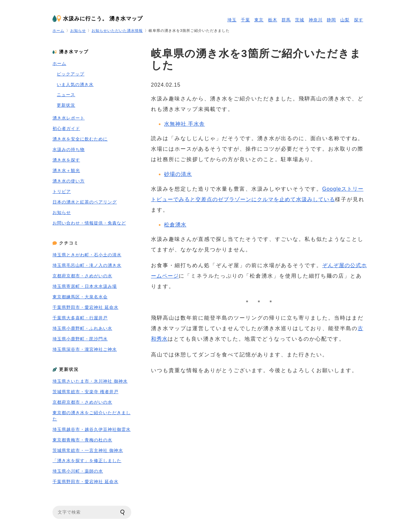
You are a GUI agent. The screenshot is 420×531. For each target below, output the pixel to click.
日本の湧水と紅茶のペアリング (85, 202)
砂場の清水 (178, 174)
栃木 (273, 20)
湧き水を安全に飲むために (80, 139)
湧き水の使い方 (69, 181)
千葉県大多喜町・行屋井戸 (80, 318)
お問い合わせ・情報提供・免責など (89, 223)
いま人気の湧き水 (75, 85)
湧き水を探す (66, 160)
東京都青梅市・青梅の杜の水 (82, 440)
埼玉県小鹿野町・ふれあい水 (82, 328)
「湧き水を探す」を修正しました (87, 461)
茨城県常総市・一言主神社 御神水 (88, 450)
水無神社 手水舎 (184, 124)
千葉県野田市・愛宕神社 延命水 (85, 307)
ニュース (66, 95)
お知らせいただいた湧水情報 (117, 31)
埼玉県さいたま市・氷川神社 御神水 (90, 381)
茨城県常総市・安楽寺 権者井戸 (85, 392)
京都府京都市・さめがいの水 (82, 276)
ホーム (58, 31)
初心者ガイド (66, 128)
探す (359, 20)
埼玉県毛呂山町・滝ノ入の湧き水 (87, 265)
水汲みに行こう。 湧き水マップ (103, 19)
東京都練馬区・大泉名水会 (80, 297)
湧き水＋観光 (66, 170)
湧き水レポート (69, 118)
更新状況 (66, 105)
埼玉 (232, 20)
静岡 (331, 20)
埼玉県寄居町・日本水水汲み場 (85, 286)
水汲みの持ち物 (69, 149)
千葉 (245, 20)
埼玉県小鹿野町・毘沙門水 (80, 339)
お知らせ (78, 31)
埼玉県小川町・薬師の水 (78, 471)
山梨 (345, 20)
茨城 (300, 20)
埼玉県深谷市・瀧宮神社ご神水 (85, 349)
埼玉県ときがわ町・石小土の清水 (87, 255)
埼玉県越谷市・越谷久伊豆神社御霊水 (92, 429)
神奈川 (316, 20)
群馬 (286, 20)
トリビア (62, 191)
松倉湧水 (175, 225)
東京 (259, 20)
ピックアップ (71, 74)
